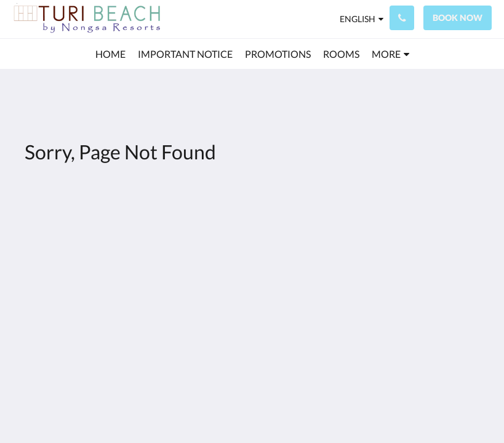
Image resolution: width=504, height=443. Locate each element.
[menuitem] (110, 54)
